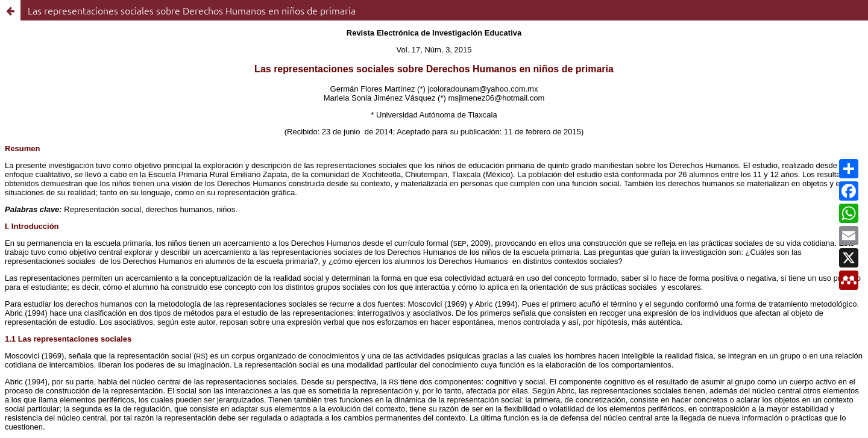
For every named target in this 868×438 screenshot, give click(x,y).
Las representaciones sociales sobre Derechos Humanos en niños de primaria (192, 10)
